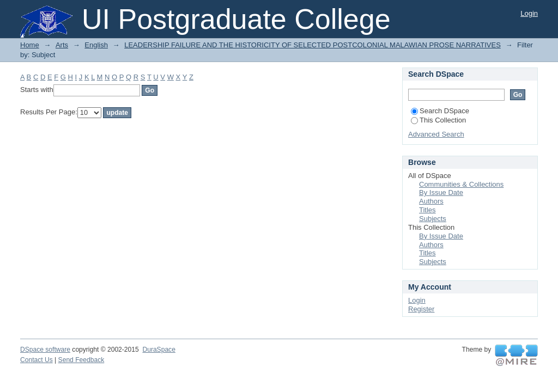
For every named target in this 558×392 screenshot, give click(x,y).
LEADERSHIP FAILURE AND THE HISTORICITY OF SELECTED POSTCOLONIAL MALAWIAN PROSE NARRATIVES (313, 45)
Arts (62, 45)
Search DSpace (440, 111)
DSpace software (45, 350)
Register (421, 309)
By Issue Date (441, 192)
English (96, 45)
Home (30, 45)
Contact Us (37, 360)
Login (529, 13)
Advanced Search (436, 134)
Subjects (433, 219)
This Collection (438, 120)
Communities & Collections (461, 184)
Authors (431, 201)
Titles (427, 210)
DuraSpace (159, 350)
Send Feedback (81, 360)
